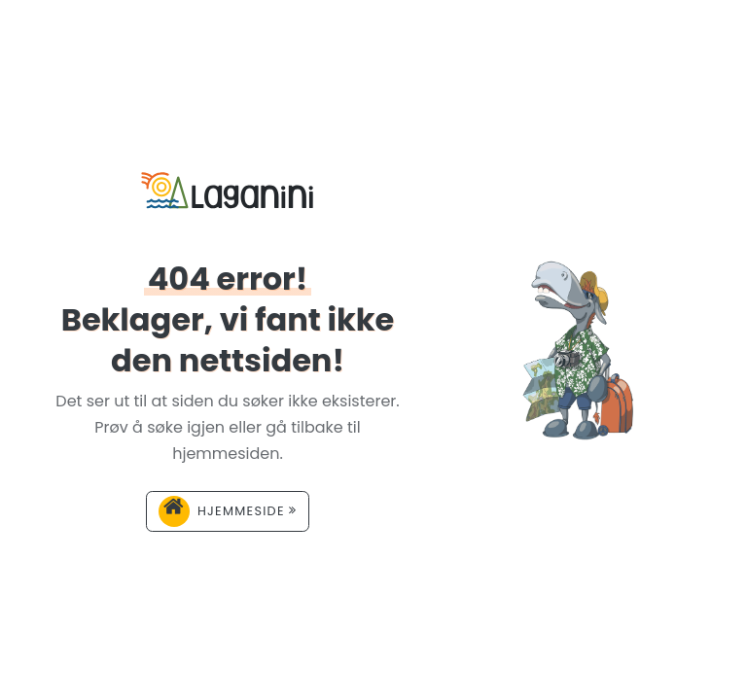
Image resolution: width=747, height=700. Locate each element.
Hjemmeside (228, 511)
